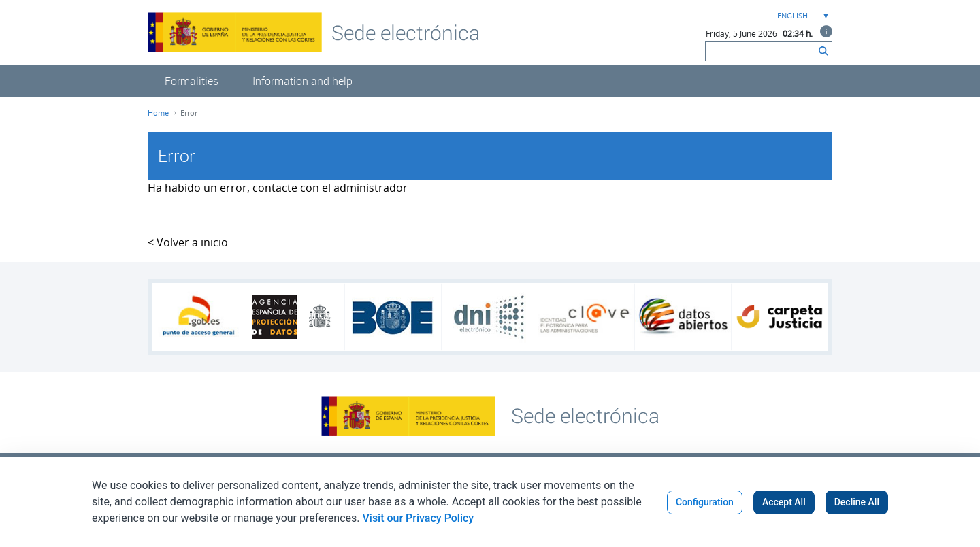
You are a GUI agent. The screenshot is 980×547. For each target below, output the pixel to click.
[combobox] (802, 16)
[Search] (761, 51)
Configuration (705, 502)
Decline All (857, 502)
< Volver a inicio (188, 242)
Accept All (784, 502)
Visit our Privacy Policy (418, 518)
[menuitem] (192, 81)
